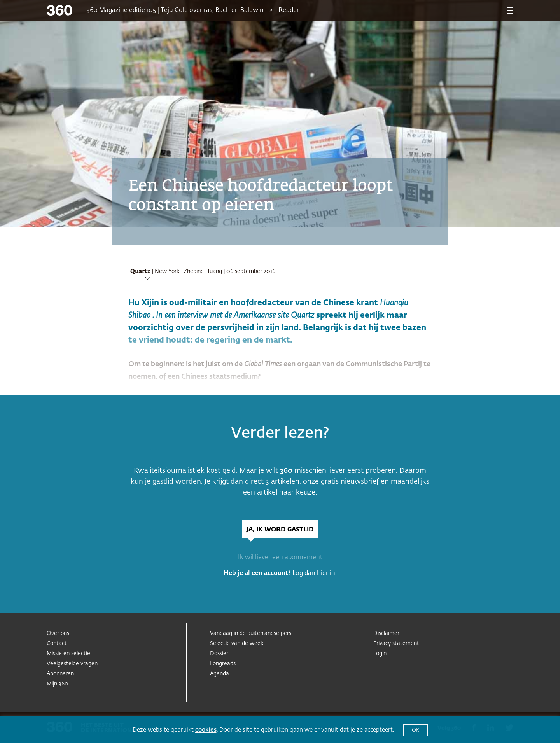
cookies (206, 730)
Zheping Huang (203, 271)
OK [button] (416, 730)
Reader (289, 10)
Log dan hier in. (315, 573)
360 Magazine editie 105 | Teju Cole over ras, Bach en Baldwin (175, 10)
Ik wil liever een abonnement (280, 558)
